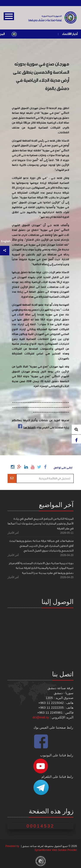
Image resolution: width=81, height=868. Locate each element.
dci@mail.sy (41, 717)
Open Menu (9, 16)
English (6, 241)
